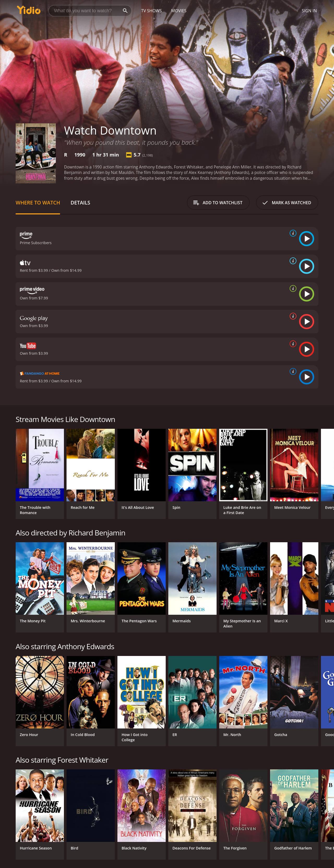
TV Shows (151, 11)
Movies (179, 11)
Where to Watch (38, 203)
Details (80, 203)
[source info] (292, 233)
